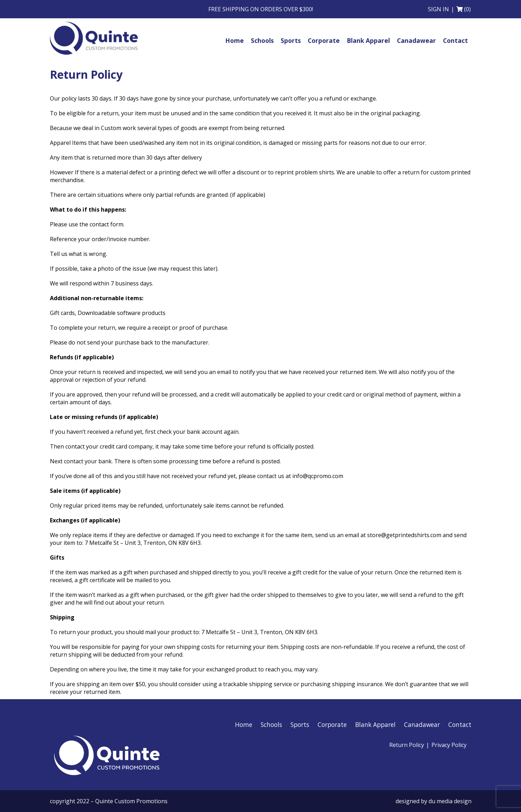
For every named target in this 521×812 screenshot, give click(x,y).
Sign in (438, 9)
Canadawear (422, 724)
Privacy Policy (449, 745)
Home (244, 724)
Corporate (332, 724)
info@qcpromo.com (318, 476)
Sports (300, 724)
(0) (467, 9)
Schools (271, 724)
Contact (460, 724)
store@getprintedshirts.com (404, 535)
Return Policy (407, 745)
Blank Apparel (375, 724)
